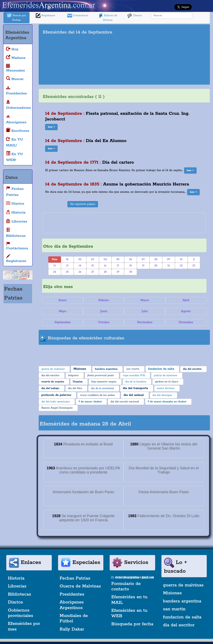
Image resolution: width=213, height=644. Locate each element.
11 (194, 259)
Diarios (135, 16)
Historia (16, 578)
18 (131, 266)
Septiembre (63, 322)
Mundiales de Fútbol (74, 618)
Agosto (186, 311)
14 (80, 266)
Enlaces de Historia (108, 17)
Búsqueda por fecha (132, 624)
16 (105, 266)
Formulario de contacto (126, 586)
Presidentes (72, 594)
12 (55, 266)
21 (169, 266)
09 (168, 259)
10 (181, 259)
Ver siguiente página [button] (83, 204)
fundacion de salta (182, 617)
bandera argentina (182, 601)
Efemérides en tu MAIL (129, 600)
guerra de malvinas (183, 585)
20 (156, 266)
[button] (51, 127)
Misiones (172, 593)
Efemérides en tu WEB (129, 613)
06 (131, 259)
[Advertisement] (170, 54)
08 (156, 259)
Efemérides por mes (24, 626)
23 (194, 266)
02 (80, 259)
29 (118, 272)
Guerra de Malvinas (80, 586)
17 (118, 266)
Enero (63, 300)
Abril (186, 300)
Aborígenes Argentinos (72, 605)
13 (67, 266)
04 (105, 259)
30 (131, 272)
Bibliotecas (19, 594)
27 (92, 272)
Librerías (17, 586)
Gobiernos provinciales (20, 613)
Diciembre (186, 322)
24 (54, 272)
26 (80, 272)
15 (92, 266)
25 (67, 272)
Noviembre (145, 322)
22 (181, 266)
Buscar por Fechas (16, 17)
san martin (174, 609)
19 (143, 266)
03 (93, 259)
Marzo (145, 300)
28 (105, 272)
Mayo (63, 311)
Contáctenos (78, 16)
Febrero (104, 300)
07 (143, 259)
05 (118, 259)
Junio (104, 311)
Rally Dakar (72, 629)
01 (67, 259)
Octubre (104, 322)
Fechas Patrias (75, 578)
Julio (145, 311)
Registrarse (45, 16)
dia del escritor (179, 625)
